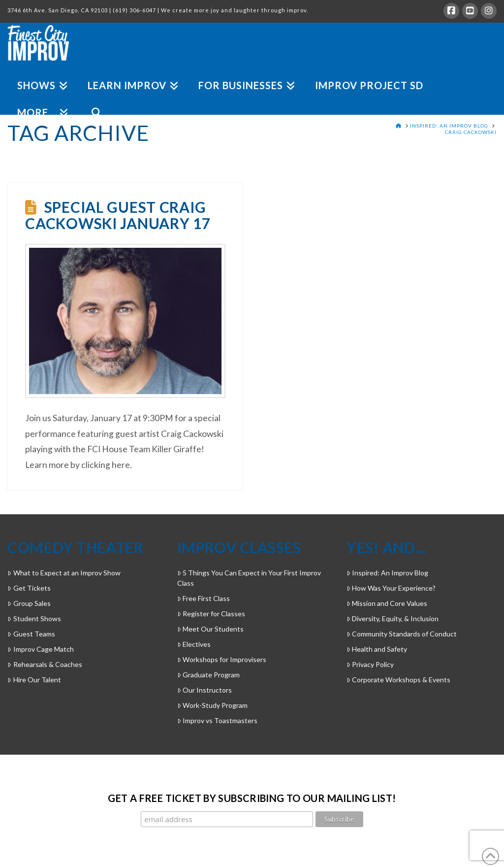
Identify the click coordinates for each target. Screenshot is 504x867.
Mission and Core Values (387, 603)
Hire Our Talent (34, 680)
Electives (194, 644)
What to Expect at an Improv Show (64, 573)
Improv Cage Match (40, 649)
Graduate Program (208, 675)
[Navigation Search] (91, 101)
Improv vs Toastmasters (217, 720)
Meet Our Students (210, 629)
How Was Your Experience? (391, 588)
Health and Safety (377, 649)
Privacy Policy (370, 664)
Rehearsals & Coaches (45, 664)
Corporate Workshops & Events (398, 680)
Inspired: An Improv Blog (387, 573)
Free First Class (204, 598)
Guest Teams (31, 634)
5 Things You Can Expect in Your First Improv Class (249, 578)
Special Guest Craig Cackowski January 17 (118, 215)
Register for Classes (211, 614)
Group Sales (29, 603)
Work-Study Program (212, 705)
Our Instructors (205, 690)
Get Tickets (29, 588)
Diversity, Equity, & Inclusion (393, 618)
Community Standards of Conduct (402, 634)
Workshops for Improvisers (222, 659)
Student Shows (34, 618)
